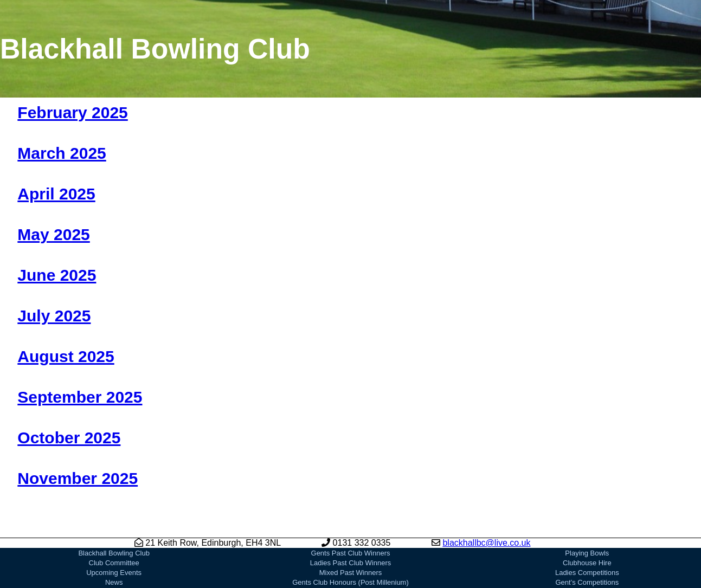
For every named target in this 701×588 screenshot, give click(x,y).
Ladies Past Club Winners (351, 535)
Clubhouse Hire (587, 535)
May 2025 (53, 234)
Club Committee (114, 535)
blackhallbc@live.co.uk (486, 515)
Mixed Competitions (587, 564)
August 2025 (66, 356)
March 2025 (62, 153)
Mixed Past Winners (351, 544)
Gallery (114, 583)
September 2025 (80, 397)
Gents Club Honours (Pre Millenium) (350, 564)
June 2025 (57, 275)
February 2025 (72, 112)
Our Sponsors (350, 583)
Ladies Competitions (587, 544)
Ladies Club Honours (350, 574)
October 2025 (69, 438)
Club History (114, 574)
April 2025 (56, 194)
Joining (114, 564)
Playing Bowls (587, 525)
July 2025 (54, 316)
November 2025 (78, 478)
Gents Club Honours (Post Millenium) (350, 554)
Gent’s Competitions (587, 554)
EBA (587, 583)
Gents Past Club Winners (351, 525)
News (114, 554)
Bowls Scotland (587, 574)
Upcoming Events (114, 544)
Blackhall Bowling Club (114, 525)
